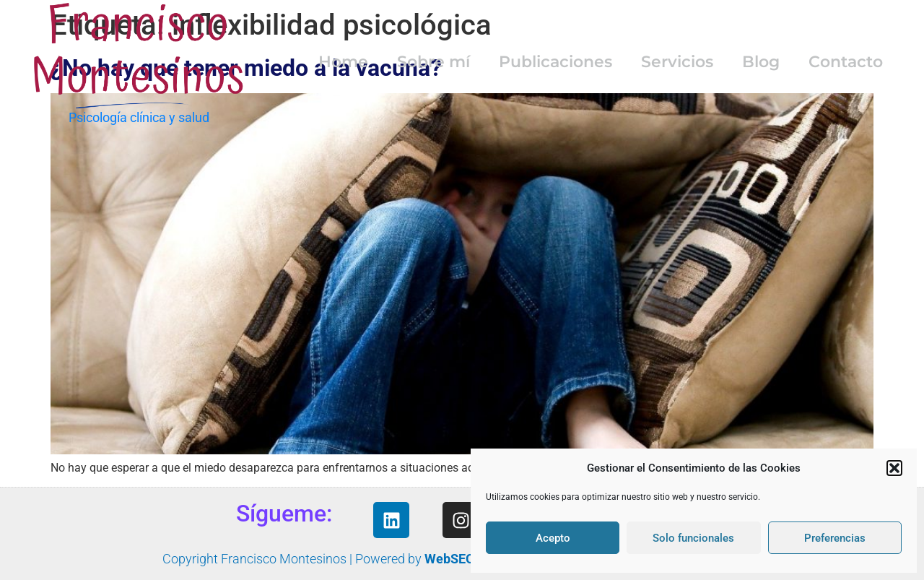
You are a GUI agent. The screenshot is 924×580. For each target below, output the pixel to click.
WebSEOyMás (465, 559)
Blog (761, 62)
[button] (894, 468)
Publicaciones (555, 62)
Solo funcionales (693, 538)
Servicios (677, 62)
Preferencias (835, 538)
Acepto (553, 538)
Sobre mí (433, 62)
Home (343, 62)
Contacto (846, 62)
